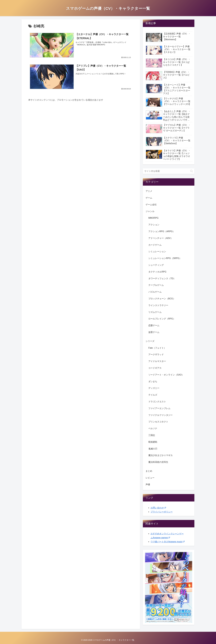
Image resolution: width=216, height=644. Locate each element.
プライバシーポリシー (162, 512)
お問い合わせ (158, 508)
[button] (192, 171)
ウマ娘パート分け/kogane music (168, 542)
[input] (169, 171)
